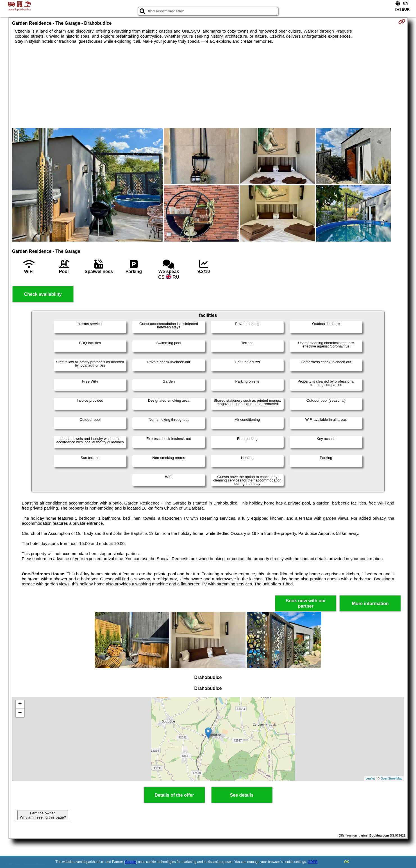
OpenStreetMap (392, 778)
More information (370, 604)
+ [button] (20, 705)
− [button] (20, 713)
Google (130, 862)
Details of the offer (174, 795)
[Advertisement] (208, 86)
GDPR (313, 862)
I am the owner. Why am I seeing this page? (43, 815)
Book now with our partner (306, 603)
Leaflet (370, 778)
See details (242, 795)
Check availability (43, 294)
